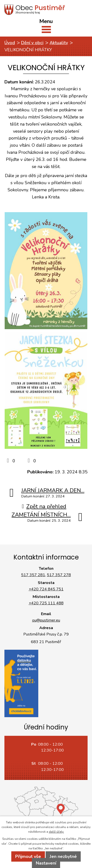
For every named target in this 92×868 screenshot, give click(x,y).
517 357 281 (33, 575)
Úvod (10, 43)
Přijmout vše (28, 856)
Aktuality (59, 43)
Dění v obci (32, 43)
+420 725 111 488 (46, 603)
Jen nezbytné (63, 856)
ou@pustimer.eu (46, 620)
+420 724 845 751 (46, 589)
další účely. (56, 832)
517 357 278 (59, 575)
